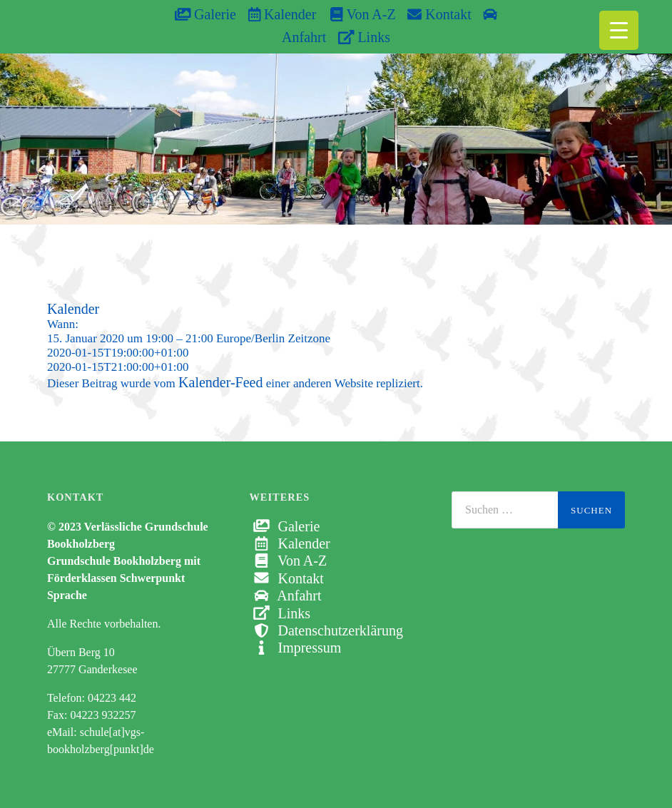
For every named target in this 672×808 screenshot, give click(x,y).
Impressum (295, 648)
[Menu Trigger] (619, 30)
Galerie (205, 14)
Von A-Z (356, 14)
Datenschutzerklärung (326, 630)
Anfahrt (285, 595)
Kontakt (439, 14)
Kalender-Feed (220, 382)
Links (364, 37)
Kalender (282, 14)
